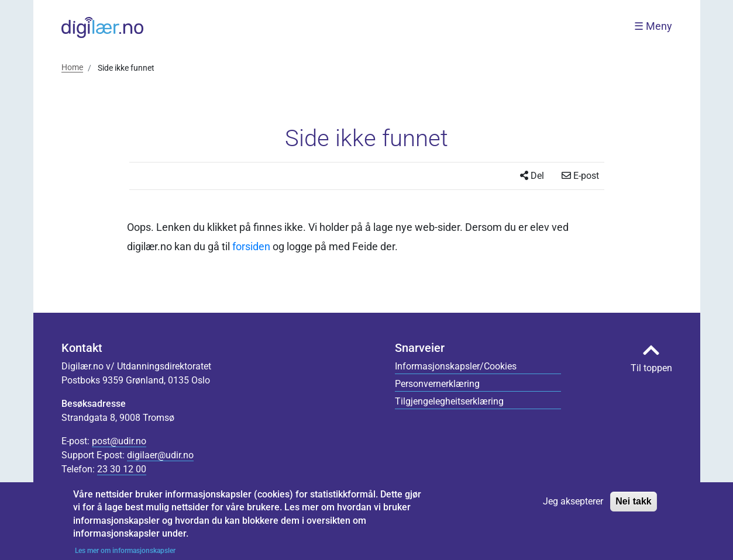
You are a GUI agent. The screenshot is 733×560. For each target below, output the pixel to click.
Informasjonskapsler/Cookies (456, 366)
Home (72, 67)
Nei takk (633, 507)
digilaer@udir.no (160, 455)
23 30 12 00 (122, 469)
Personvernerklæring (437, 384)
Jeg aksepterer (573, 507)
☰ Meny (653, 26)
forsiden (251, 246)
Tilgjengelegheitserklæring (449, 401)
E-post (580, 176)
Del (532, 176)
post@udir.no (119, 441)
